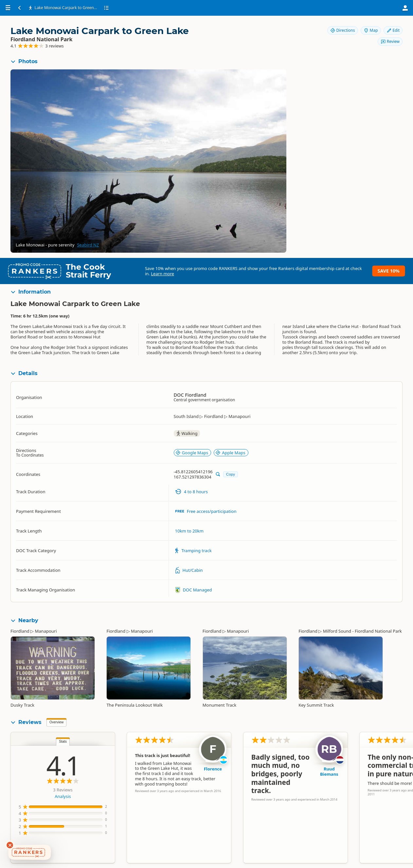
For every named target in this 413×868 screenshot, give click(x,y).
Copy (231, 474)
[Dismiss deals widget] (10, 845)
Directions (343, 30)
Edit (393, 30)
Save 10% (389, 271)
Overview (56, 722)
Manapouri (46, 631)
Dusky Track (22, 705)
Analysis (63, 796)
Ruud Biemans (329, 771)
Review (390, 41)
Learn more (162, 274)
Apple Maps (230, 453)
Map (371, 30)
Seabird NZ (88, 245)
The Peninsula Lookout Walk (135, 705)
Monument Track (219, 705)
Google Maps (192, 453)
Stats (63, 741)
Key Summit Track (316, 705)
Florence (213, 769)
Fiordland (20, 631)
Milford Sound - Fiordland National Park (362, 631)
